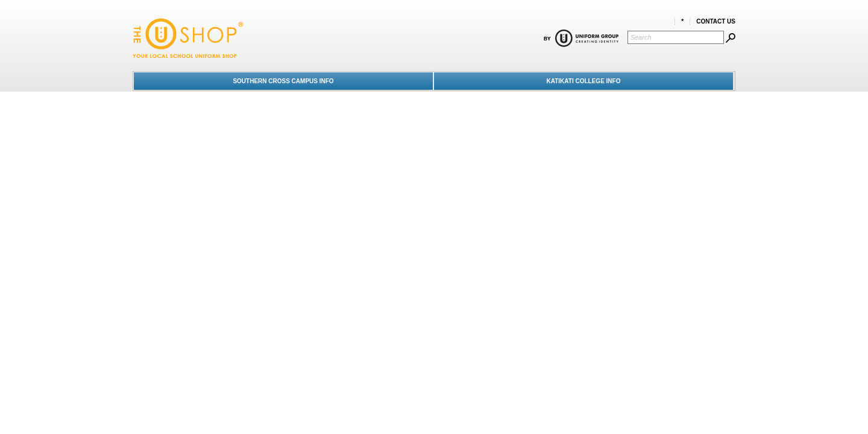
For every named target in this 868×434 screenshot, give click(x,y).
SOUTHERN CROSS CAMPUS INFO (283, 81)
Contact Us (716, 21)
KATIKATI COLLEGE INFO (584, 81)
